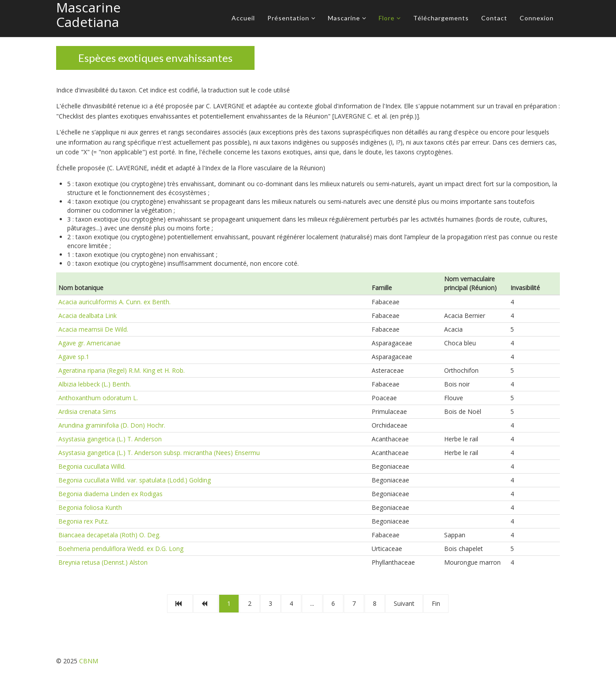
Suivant (404, 603)
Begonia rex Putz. (84, 521)
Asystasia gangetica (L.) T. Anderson (110, 439)
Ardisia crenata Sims (87, 411)
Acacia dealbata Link (87, 316)
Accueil (243, 18)
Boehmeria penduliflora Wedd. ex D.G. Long (121, 549)
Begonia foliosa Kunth (90, 507)
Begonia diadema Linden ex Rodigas (110, 494)
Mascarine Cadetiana (88, 15)
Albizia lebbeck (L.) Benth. (95, 384)
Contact (494, 18)
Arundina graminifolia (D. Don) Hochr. (112, 425)
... (312, 603)
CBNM (89, 661)
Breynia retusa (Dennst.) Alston (103, 562)
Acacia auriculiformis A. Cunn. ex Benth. (114, 302)
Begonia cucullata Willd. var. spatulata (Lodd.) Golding (135, 480)
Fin (436, 603)
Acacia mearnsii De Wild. (93, 329)
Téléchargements (441, 18)
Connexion (537, 18)
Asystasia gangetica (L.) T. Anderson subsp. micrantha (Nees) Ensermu (159, 453)
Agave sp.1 (74, 357)
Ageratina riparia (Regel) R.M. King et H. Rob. (122, 370)
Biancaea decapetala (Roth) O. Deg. (109, 535)
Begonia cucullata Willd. (92, 466)
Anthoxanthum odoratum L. (98, 398)
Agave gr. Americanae (89, 343)
